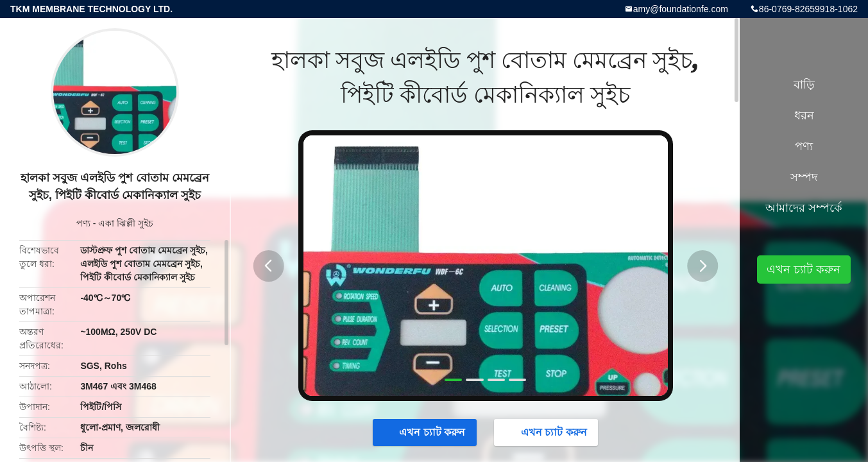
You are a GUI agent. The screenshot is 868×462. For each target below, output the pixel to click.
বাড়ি (804, 85)
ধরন (804, 116)
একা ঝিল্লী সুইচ (126, 223)
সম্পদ (804, 177)
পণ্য (83, 223)
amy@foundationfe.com (681, 9)
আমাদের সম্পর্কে (804, 208)
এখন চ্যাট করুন (426, 432)
